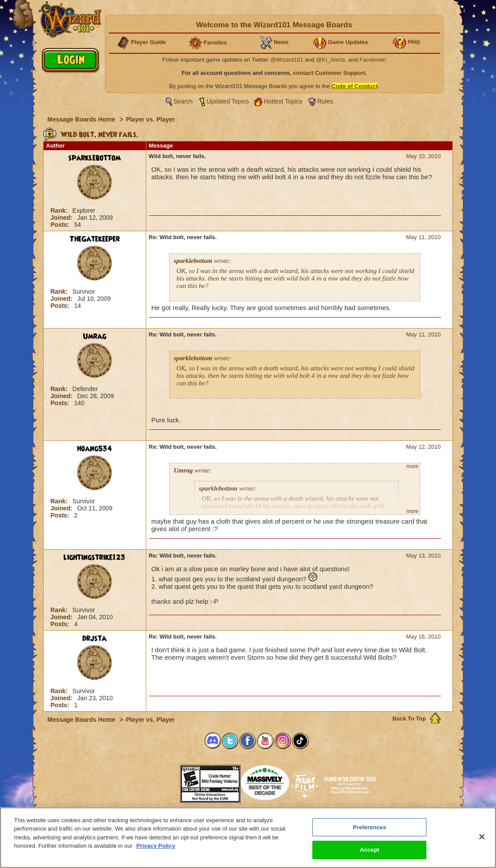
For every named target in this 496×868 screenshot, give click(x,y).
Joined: (63, 218)
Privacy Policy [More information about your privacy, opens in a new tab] (155, 849)
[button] (158, 781)
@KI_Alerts (330, 60)
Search (183, 101)
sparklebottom (94, 158)
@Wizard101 (287, 60)
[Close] (482, 840)
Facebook (372, 60)
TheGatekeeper (95, 239)
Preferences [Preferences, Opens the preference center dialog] (370, 830)
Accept (370, 853)
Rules (325, 101)
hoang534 (94, 449)
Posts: (61, 225)
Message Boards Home (82, 119)
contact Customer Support (329, 73)
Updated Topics (228, 101)
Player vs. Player (150, 119)
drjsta (94, 639)
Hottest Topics (283, 101)
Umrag (94, 336)
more (412, 466)
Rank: (60, 211)
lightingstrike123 (94, 558)
